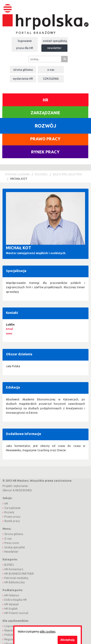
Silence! (7, 490)
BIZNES (9, 565)
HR (45, 100)
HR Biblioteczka (15, 582)
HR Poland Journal (16, 613)
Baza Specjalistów (67, 174)
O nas (51, 70)
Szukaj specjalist (15, 547)
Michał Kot (19, 179)
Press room (12, 543)
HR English (11, 609)
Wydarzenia (23, 79)
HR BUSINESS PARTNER (19, 574)
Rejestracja (12, 630)
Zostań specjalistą (55, 41)
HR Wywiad (11, 604)
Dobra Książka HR (16, 600)
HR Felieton (12, 595)
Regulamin (11, 639)
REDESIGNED (24, 490)
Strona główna (23, 70)
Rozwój (41, 174)
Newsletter (54, 48)
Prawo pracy (45, 139)
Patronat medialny (16, 578)
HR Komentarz (14, 569)
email (9, 329)
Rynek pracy (45, 152)
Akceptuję (67, 640)
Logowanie (25, 41)
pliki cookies (48, 632)
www (9, 333)
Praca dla (25, 48)
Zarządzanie (45, 113)
